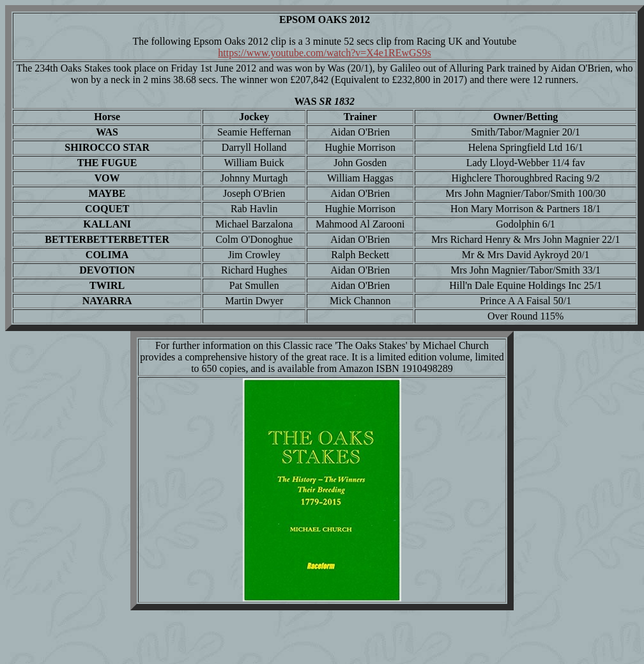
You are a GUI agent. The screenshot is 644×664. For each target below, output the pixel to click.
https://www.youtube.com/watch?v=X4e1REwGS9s (324, 53)
